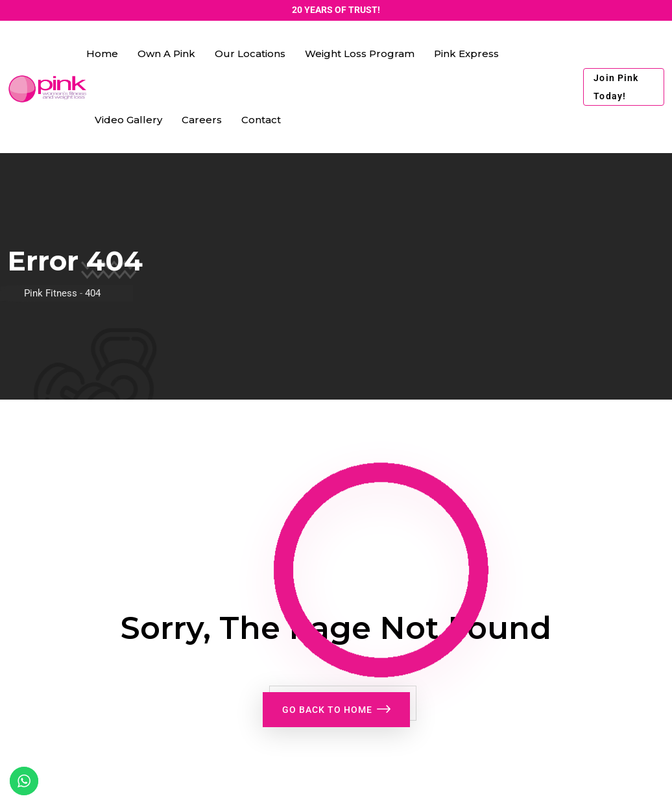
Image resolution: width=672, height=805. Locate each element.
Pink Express (466, 54)
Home (102, 54)
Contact (261, 120)
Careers (202, 120)
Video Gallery (128, 120)
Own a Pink (166, 54)
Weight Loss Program (360, 54)
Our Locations (250, 54)
